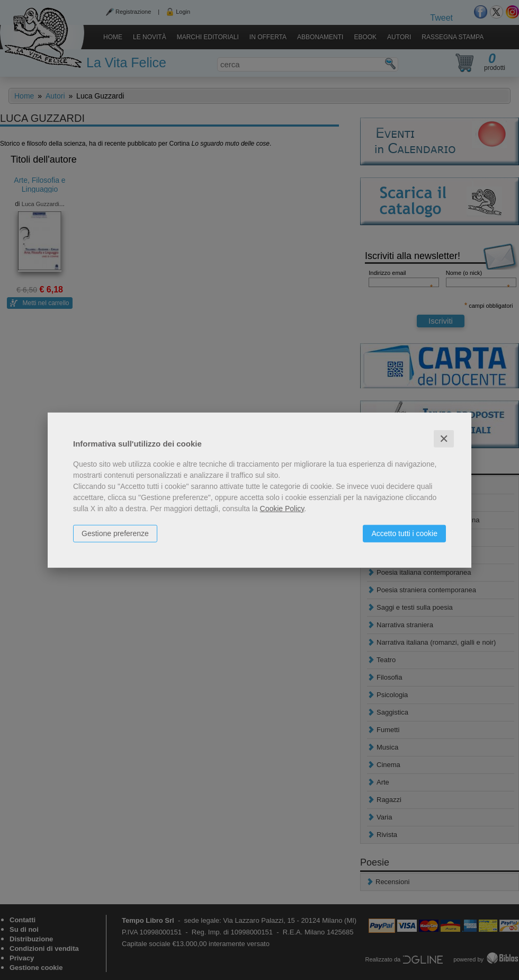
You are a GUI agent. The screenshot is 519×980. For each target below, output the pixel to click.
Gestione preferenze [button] (115, 533)
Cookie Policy (282, 508)
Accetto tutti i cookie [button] (404, 533)
